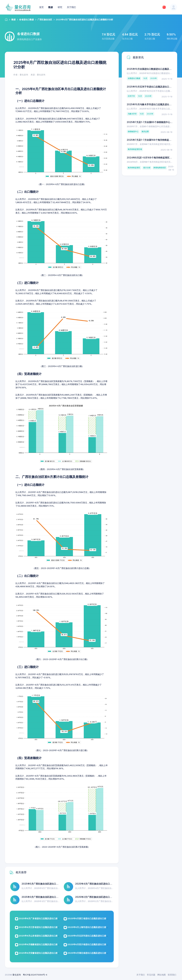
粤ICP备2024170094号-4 (35, 975)
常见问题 (151, 975)
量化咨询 (17, 975)
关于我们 (141, 975)
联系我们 (172, 975)
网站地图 (162, 975)
